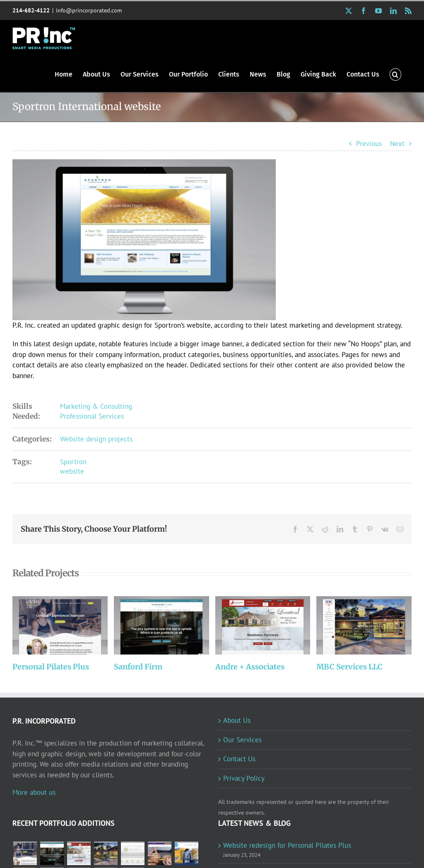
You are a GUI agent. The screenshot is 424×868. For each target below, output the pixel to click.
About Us (237, 720)
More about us (34, 792)
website (72, 471)
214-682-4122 (31, 10)
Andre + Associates (250, 667)
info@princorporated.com (89, 10)
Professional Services (92, 416)
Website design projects (96, 439)
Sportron (73, 462)
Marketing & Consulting (96, 406)
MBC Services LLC (349, 667)
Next (397, 144)
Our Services (242, 740)
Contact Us (239, 759)
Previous (369, 144)
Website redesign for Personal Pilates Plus (287, 845)
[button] (395, 74)
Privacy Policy (244, 778)
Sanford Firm (138, 667)
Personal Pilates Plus (51, 667)
